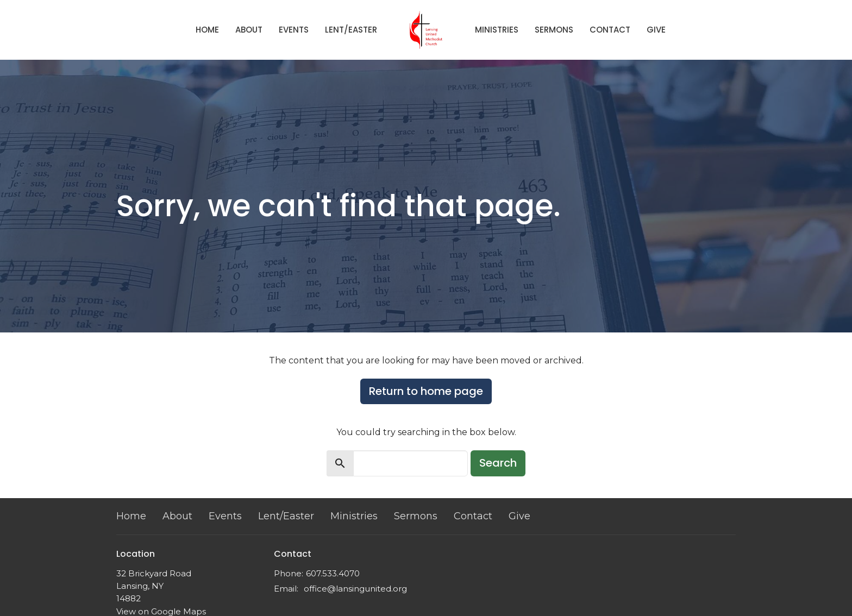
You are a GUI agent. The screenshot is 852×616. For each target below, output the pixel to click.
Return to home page (426, 391)
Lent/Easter (351, 30)
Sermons (554, 30)
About (249, 30)
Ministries (497, 30)
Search (498, 463)
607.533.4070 (333, 573)
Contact (610, 30)
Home (207, 30)
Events (294, 30)
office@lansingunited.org (355, 589)
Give (656, 30)
